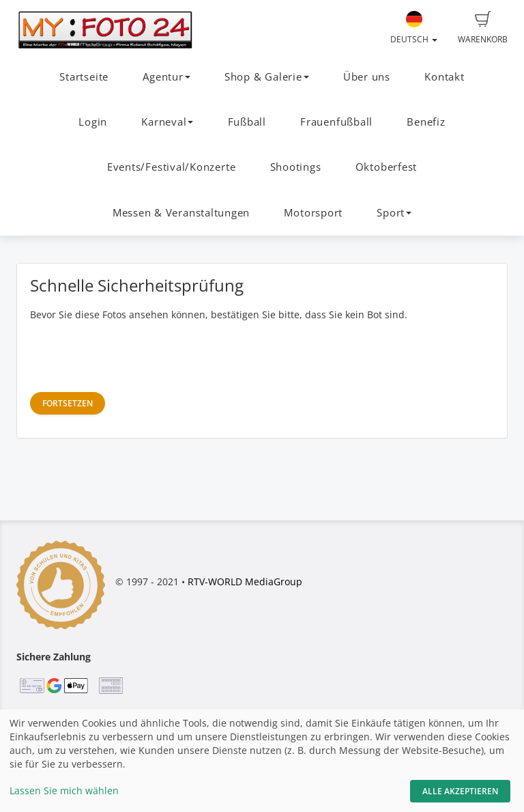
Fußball (247, 122)
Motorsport (313, 213)
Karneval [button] (167, 122)
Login (93, 122)
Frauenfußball (336, 122)
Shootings (296, 167)
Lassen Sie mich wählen (64, 790)
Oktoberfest (386, 167)
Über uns (367, 77)
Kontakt (444, 77)
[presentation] (134, 355)
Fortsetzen (68, 403)
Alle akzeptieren (460, 791)
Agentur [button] (166, 77)
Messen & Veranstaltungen (181, 213)
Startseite (84, 77)
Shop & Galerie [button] (267, 77)
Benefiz (426, 122)
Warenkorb (483, 28)
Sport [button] (394, 213)
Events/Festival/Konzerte (171, 167)
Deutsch (414, 28)
